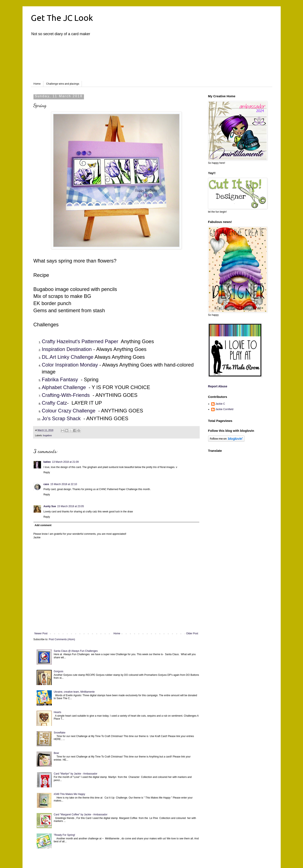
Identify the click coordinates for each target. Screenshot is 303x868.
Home (37, 84)
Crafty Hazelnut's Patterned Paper (80, 341)
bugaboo (47, 435)
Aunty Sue (50, 506)
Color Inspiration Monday (70, 365)
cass (46, 484)
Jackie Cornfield (224, 409)
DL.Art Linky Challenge (68, 357)
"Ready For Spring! (64, 835)
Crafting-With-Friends (66, 395)
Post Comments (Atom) (62, 639)
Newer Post (41, 633)
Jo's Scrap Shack (61, 418)
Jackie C (220, 404)
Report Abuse (218, 386)
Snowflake (59, 733)
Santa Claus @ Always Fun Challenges (76, 651)
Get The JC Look (62, 18)
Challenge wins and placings (63, 84)
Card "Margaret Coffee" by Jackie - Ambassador (80, 815)
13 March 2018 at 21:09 (65, 462)
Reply (47, 472)
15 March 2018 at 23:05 (71, 506)
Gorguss (58, 671)
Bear (56, 753)
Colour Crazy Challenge (69, 411)
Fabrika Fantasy (60, 379)
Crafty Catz (54, 403)
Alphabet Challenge (64, 387)
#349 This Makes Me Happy (69, 794)
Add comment (43, 525)
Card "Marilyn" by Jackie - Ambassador (75, 774)
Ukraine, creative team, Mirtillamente (74, 692)
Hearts (57, 712)
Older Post (192, 633)
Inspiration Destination (67, 349)
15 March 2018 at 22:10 (64, 484)
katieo (47, 462)
